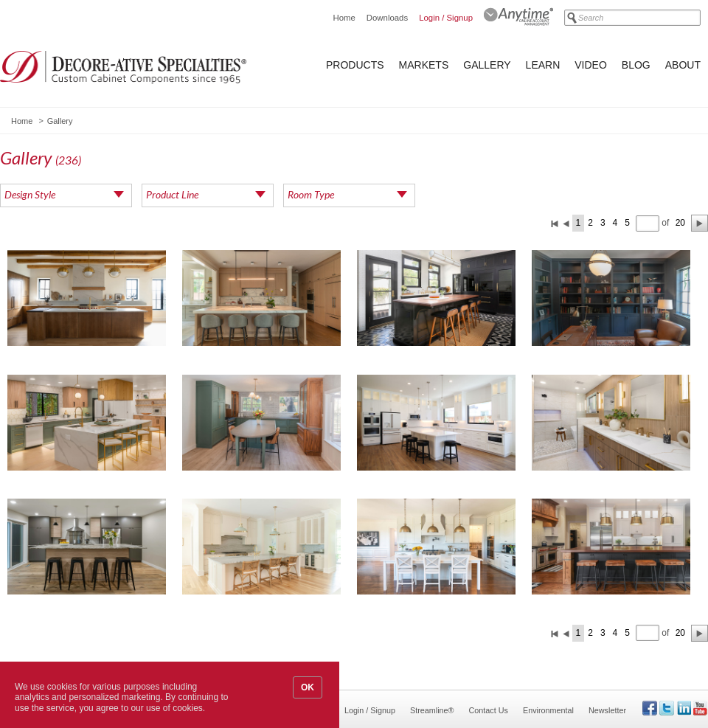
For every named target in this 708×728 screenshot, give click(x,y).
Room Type (311, 194)
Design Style (30, 194)
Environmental (548, 710)
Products (355, 65)
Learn (543, 65)
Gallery (487, 65)
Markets (424, 65)
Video (591, 65)
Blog (636, 65)
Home (344, 18)
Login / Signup (446, 18)
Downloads (387, 18)
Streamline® (432, 710)
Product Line (172, 194)
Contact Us (489, 710)
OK (308, 687)
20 (680, 223)
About (683, 65)
